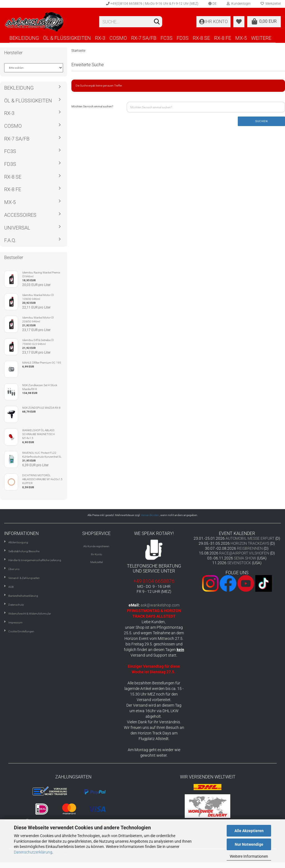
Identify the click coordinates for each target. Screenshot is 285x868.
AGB (11, 587)
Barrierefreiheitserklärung (23, 596)
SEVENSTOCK (239, 563)
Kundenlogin (239, 4)
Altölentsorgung (18, 542)
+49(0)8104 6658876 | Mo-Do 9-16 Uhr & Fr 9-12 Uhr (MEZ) (152, 4)
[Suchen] (157, 22)
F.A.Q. (10, 240)
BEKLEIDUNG (24, 38)
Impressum (15, 622)
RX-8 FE (223, 38)
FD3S (183, 38)
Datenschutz (16, 605)
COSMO (118, 38)
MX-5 (241, 38)
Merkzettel (97, 562)
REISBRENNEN (250, 548)
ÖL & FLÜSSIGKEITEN (67, 38)
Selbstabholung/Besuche (24, 551)
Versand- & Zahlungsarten (24, 578)
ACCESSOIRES (20, 215)
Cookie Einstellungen (21, 631)
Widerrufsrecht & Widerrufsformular (30, 614)
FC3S (167, 38)
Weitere (261, 38)
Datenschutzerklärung (33, 852)
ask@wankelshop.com (160, 605)
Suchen (262, 121)
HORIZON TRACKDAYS (250, 543)
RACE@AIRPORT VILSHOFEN (245, 553)
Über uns (14, 569)
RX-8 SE (201, 38)
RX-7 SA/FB (144, 38)
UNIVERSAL (17, 228)
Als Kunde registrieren (96, 546)
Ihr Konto (97, 554)
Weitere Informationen (249, 856)
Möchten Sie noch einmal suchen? (92, 106)
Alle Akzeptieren (249, 831)
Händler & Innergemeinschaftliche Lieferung (35, 560)
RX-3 (100, 38)
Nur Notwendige (249, 844)
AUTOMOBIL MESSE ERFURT (250, 538)
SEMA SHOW (245, 558)
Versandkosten (150, 515)
